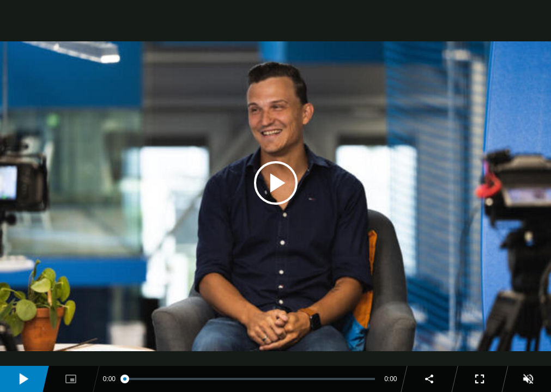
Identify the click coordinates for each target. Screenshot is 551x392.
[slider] (250, 379)
